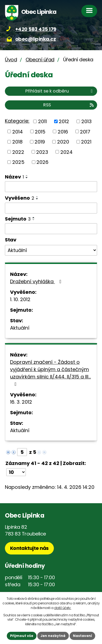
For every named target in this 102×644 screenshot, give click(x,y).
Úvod (11, 60)
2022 (18, 152)
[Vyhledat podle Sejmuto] (51, 229)
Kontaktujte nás (29, 548)
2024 (67, 152)
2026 (42, 162)
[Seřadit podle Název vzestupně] (27, 176)
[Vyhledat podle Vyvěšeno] (51, 208)
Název (14, 177)
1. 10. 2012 (20, 299)
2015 (40, 131)
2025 (18, 162)
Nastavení (82, 636)
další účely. (63, 608)
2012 (64, 121)
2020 (63, 142)
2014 (18, 131)
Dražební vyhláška (37, 281)
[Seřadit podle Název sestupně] (27, 178)
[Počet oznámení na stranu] (16, 472)
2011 (42, 121)
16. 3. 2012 (21, 402)
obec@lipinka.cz (36, 39)
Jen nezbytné (53, 636)
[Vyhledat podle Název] (51, 187)
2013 (86, 121)
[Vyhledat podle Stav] (51, 250)
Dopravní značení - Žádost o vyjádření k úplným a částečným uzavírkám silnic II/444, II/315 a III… (50, 373)
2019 (40, 142)
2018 (17, 142)
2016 (63, 131)
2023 (42, 152)
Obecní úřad (40, 60)
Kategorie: (17, 121)
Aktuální (20, 328)
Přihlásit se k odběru (60, 91)
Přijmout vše (22, 636)
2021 (86, 142)
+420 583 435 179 (36, 29)
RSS (69, 105)
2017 (85, 131)
